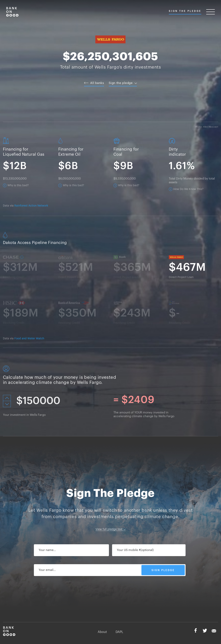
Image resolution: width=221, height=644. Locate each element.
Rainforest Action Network (31, 206)
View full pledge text (111, 529)
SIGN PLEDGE (163, 570)
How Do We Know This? (188, 189)
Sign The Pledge (185, 11)
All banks (94, 83)
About (102, 632)
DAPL (119, 632)
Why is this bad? (18, 185)
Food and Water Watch (29, 339)
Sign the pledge (123, 83)
